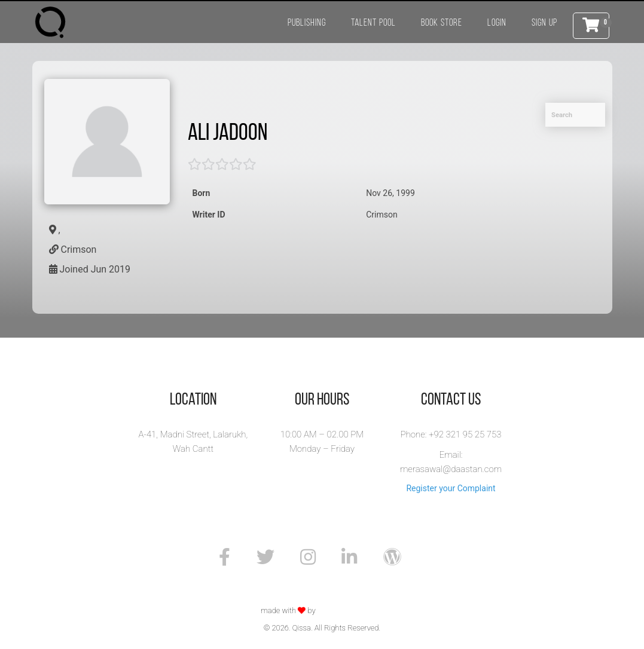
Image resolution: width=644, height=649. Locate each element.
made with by (289, 610)
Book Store (442, 23)
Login (497, 23)
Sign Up (544, 23)
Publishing (307, 23)
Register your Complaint (451, 488)
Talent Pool (373, 23)
